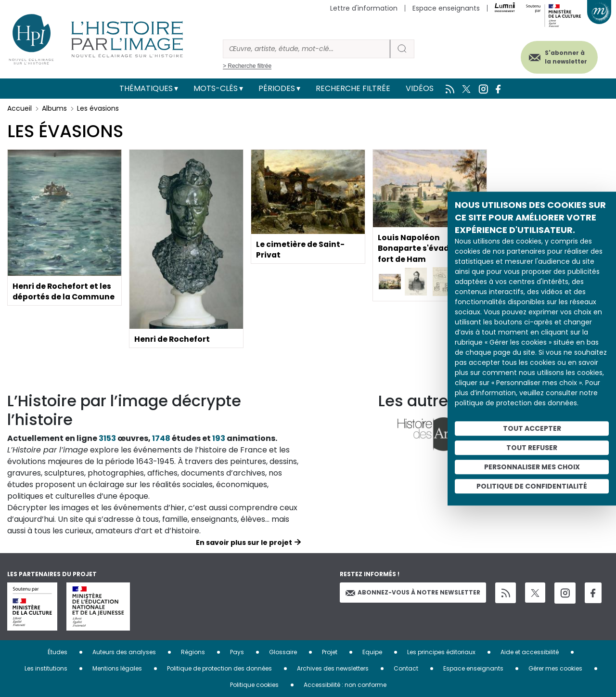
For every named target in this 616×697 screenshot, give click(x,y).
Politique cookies (254, 685)
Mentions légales (117, 668)
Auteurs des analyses (124, 652)
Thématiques (146, 88)
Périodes (277, 88)
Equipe (372, 652)
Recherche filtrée (353, 88)
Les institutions (46, 668)
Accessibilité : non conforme (345, 685)
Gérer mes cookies (555, 668)
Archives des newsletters (333, 668)
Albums (54, 108)
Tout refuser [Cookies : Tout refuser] (532, 448)
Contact (406, 668)
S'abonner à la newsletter (563, 57)
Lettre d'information (364, 8)
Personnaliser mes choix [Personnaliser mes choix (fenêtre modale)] (532, 467)
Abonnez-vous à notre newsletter (413, 592)
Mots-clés (216, 88)
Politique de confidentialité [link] (532, 486)
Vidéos (420, 88)
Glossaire (283, 652)
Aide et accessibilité (530, 652)
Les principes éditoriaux (441, 652)
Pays (237, 652)
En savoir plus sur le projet (244, 542)
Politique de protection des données (219, 668)
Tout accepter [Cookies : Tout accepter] (532, 428)
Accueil (19, 108)
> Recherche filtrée (247, 66)
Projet (330, 652)
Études (58, 652)
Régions (193, 652)
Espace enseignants (446, 8)
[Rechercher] (307, 49)
